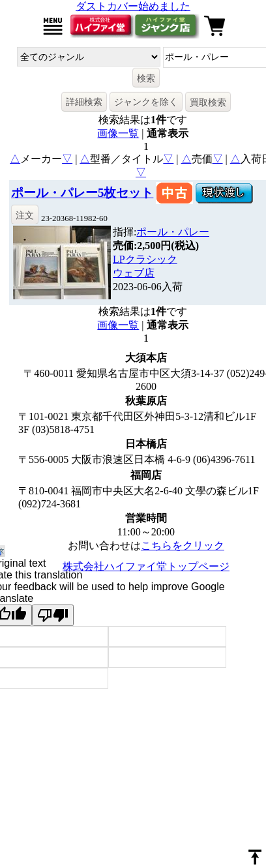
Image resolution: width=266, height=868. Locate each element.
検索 (146, 78)
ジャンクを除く (146, 102)
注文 (25, 215)
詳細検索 (84, 102)
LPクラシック (145, 259)
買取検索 (208, 102)
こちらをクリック (183, 546)
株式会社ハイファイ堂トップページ (146, 566)
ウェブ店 (134, 273)
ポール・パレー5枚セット (82, 193)
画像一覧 (118, 133)
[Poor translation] (53, 615)
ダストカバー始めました (133, 6)
